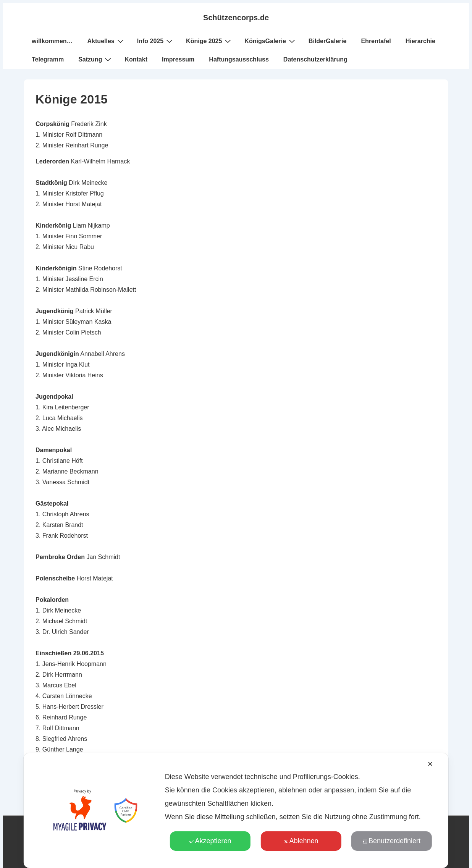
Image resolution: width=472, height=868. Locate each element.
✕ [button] (430, 764)
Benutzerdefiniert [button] (392, 841)
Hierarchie (420, 41)
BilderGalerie (328, 41)
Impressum (178, 59)
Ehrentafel (376, 41)
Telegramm (48, 59)
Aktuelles (107, 41)
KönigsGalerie (271, 41)
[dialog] (236, 811)
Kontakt (136, 59)
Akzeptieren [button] (210, 841)
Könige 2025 (209, 41)
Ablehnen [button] (301, 841)
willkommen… (52, 41)
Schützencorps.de (236, 18)
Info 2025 (156, 41)
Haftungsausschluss (239, 59)
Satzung (96, 59)
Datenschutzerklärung (315, 59)
